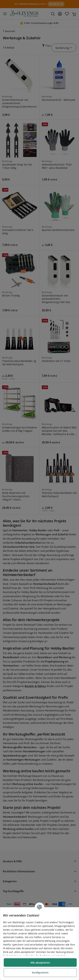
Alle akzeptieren (40, 963)
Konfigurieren (40, 972)
